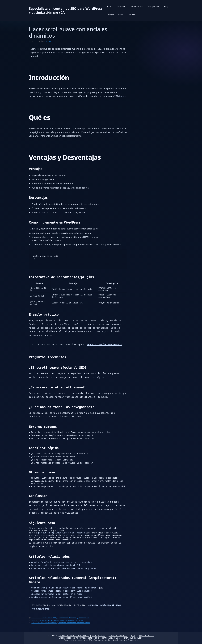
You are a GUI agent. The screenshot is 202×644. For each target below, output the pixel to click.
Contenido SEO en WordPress (74, 636)
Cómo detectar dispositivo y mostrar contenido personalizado (61, 623)
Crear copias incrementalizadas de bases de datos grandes (64, 568)
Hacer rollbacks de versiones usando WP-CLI (56, 565)
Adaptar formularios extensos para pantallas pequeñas (61, 562)
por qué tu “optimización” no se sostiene (61, 533)
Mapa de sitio (146, 636)
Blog (166, 6)
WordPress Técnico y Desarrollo (74, 618)
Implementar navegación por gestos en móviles (57, 594)
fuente (123, 96)
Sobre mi (121, 6)
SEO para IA (154, 6)
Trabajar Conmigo (115, 14)
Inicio (109, 6)
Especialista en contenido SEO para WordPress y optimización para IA (66, 10)
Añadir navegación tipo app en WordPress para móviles (61, 597)
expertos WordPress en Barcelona (120, 640)
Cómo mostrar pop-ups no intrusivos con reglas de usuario (64, 588)
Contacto (132, 14)
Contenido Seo (136, 6)
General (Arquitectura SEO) (44, 618)
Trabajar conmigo (118, 636)
